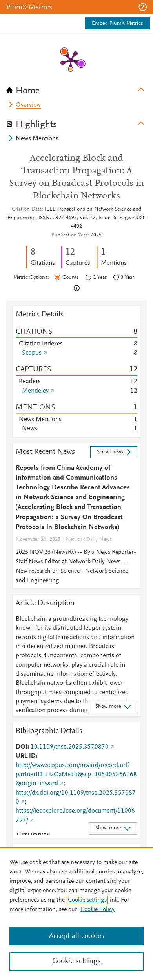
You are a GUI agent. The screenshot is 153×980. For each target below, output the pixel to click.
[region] (76, 914)
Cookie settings (87, 900)
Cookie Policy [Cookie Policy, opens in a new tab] (97, 909)
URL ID (26, 756)
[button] (143, 7)
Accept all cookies (77, 936)
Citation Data (27, 209)
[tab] (76, 88)
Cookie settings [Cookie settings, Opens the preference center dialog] (76, 961)
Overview (28, 105)
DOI (22, 747)
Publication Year (69, 235)
